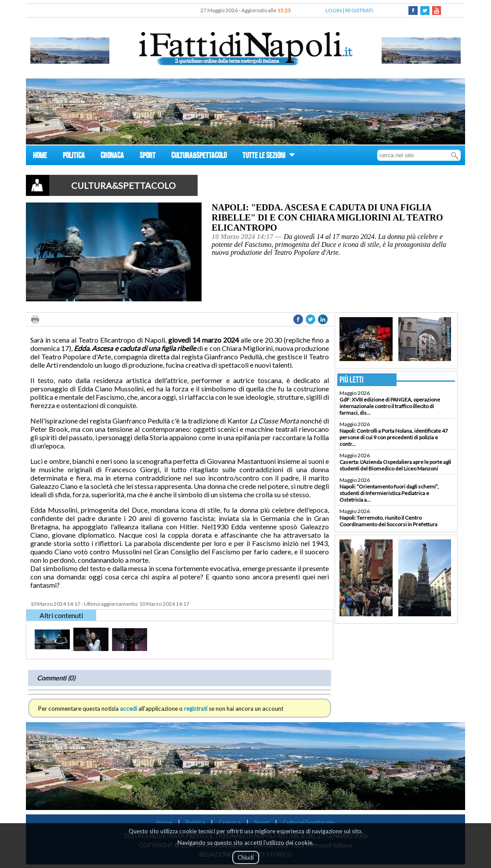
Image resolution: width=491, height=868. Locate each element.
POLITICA (74, 157)
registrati (196, 709)
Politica (195, 822)
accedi (128, 709)
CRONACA (112, 157)
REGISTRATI (359, 10)
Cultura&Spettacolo (309, 822)
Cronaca (230, 822)
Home (164, 822)
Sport (262, 822)
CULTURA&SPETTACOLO (199, 157)
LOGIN (334, 10)
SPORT (148, 157)
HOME (40, 157)
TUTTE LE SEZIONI (269, 157)
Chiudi (246, 857)
